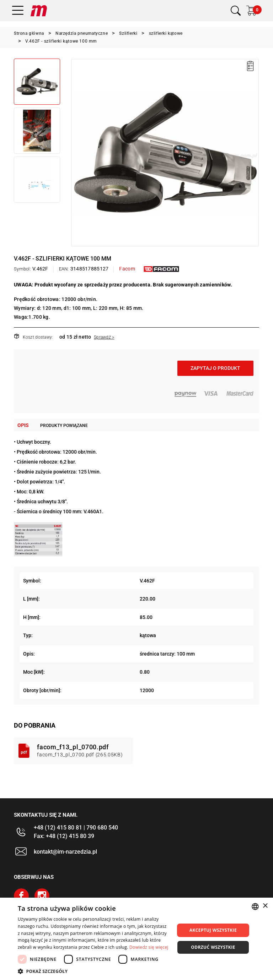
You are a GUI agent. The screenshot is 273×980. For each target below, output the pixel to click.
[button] (94, 971)
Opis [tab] (23, 425)
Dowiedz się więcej (149, 947)
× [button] (265, 906)
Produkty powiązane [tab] (64, 426)
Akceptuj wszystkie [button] (213, 930)
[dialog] (136, 939)
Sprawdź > (104, 337)
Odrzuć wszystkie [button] (213, 947)
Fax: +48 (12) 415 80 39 (64, 836)
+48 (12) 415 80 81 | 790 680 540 (76, 828)
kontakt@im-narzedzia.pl (65, 852)
